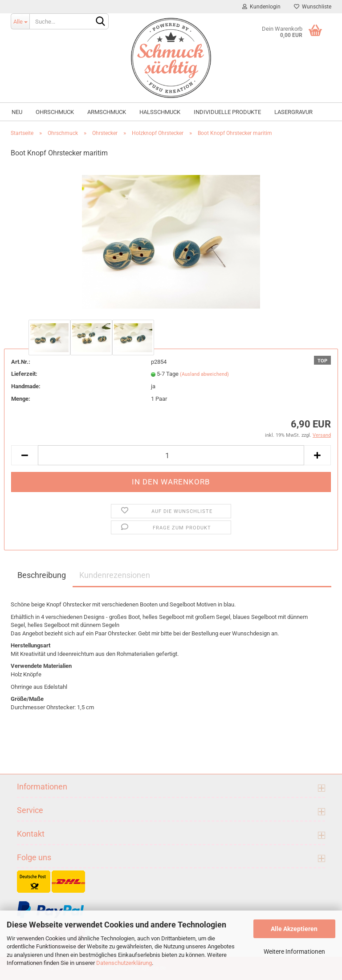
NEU (17, 112)
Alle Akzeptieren (294, 929)
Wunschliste (313, 7)
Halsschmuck (160, 112)
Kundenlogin (261, 7)
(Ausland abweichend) (204, 374)
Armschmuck (107, 112)
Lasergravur (293, 112)
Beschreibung (42, 575)
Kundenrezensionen (115, 575)
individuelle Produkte (227, 112)
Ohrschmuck (55, 112)
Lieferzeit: (24, 374)
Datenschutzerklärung (124, 963)
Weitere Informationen (294, 952)
